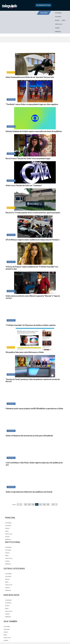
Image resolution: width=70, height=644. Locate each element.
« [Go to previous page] (18, 504)
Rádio (64, 20)
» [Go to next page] (56, 504)
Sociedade (58, 13)
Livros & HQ (59, 24)
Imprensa (58, 32)
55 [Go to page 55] (53, 504)
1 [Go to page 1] (21, 504)
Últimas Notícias (43, 5)
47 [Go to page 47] (40, 504)
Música (57, 20)
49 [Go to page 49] (48, 504)
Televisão (58, 17)
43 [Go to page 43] (26, 504)
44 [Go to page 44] (29, 504)
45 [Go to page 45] (33, 504)
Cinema (57, 28)
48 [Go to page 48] (44, 504)
